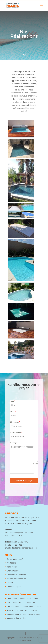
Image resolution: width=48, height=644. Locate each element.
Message (14, 443)
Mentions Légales (14, 587)
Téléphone (15, 422)
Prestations (11, 563)
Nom (13, 401)
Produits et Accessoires (16, 579)
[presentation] (22, 470)
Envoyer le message (24, 480)
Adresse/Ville (16, 432)
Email (13, 412)
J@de (29, 640)
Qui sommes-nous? (15, 559)
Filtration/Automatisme (16, 575)
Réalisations (12, 567)
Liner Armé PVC (13, 571)
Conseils (10, 583)
